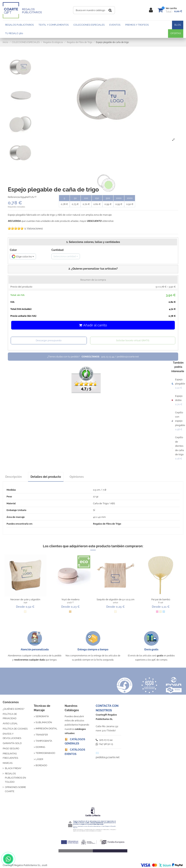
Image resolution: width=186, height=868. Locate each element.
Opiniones (77, 477)
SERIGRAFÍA (42, 716)
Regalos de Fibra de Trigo (107, 524)
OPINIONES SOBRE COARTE (15, 789)
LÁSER (39, 759)
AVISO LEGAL (10, 723)
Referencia (14, 197)
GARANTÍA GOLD (12, 743)
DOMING (40, 747)
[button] (93, 269)
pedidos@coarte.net (108, 757)
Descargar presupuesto (49, 340)
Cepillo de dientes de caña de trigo (179, 446)
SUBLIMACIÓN (44, 722)
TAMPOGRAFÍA (44, 741)
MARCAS (8, 763)
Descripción (14, 477)
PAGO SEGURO (11, 748)
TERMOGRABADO (45, 753)
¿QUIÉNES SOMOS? (14, 709)
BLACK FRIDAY (13, 768)
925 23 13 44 (104, 740)
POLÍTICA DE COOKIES (15, 729)
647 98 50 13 (104, 744)
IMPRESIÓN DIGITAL (46, 729)
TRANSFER (42, 735)
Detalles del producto (46, 477)
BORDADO (41, 765)
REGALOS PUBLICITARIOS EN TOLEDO (15, 778)
